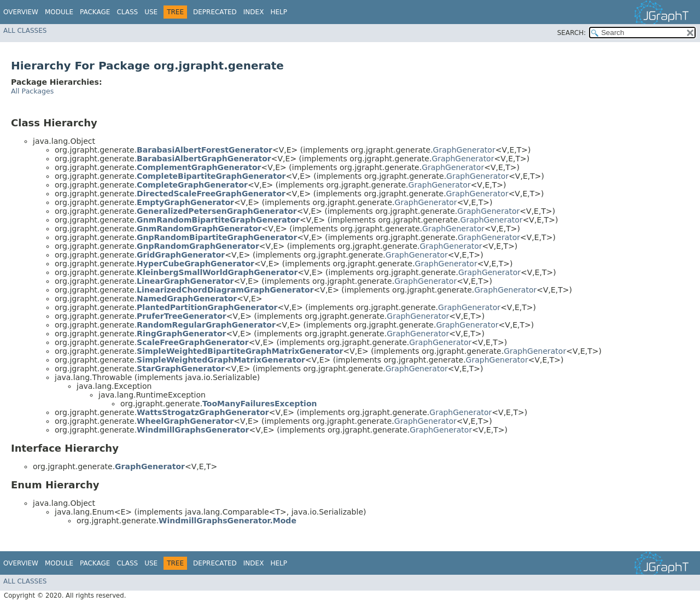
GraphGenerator (464, 150)
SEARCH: (572, 33)
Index (254, 12)
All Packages (32, 91)
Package (95, 12)
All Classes (25, 31)
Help (279, 12)
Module (59, 12)
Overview (21, 12)
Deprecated (215, 12)
